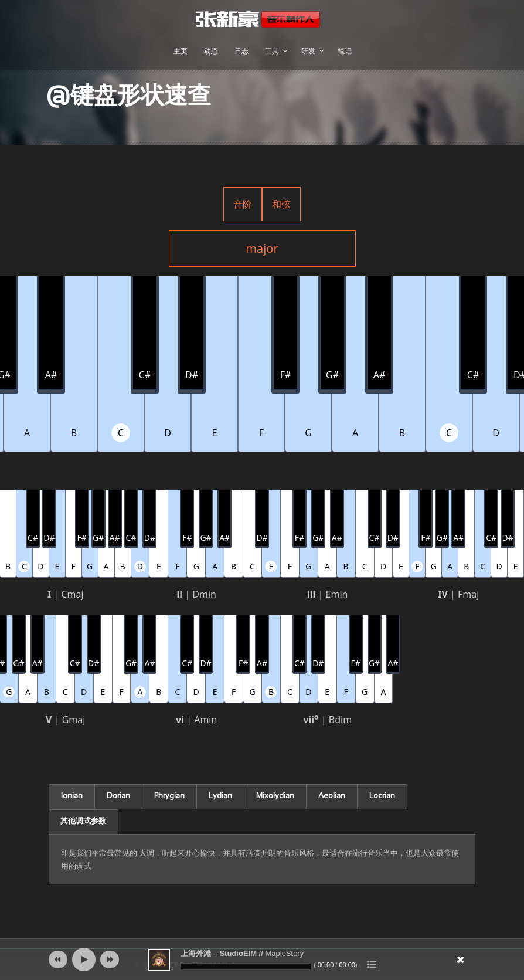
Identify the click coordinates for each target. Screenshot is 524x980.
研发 (308, 51)
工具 (272, 51)
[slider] (246, 967)
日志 (241, 51)
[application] (262, 959)
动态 (211, 51)
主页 (181, 51)
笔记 (345, 51)
